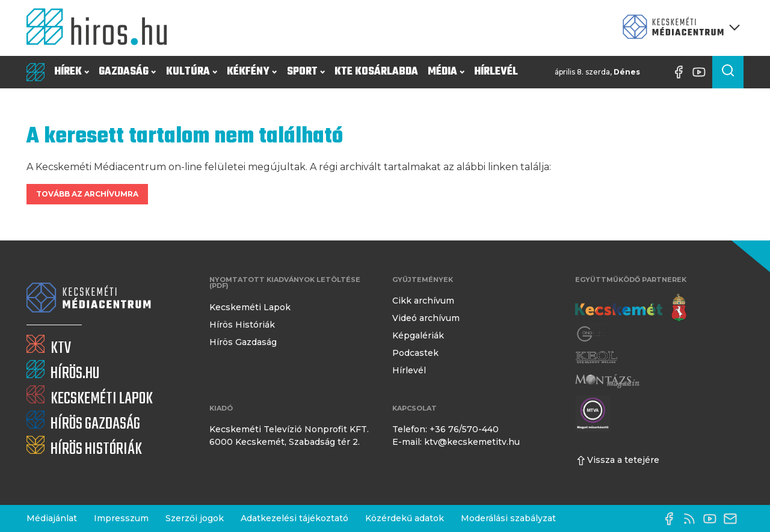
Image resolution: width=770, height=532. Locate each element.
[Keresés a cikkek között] (728, 72)
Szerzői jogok (195, 518)
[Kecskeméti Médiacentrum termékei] (679, 28)
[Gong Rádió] (592, 334)
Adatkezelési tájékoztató (294, 518)
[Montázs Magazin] (607, 381)
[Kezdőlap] (102, 28)
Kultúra (192, 72)
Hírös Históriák (242, 325)
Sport (306, 72)
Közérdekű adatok (405, 518)
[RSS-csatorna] (692, 519)
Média (446, 72)
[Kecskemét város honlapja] (631, 308)
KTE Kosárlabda (376, 72)
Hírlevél (496, 72)
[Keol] (596, 357)
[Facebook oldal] (682, 72)
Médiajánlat (52, 518)
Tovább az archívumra (87, 194)
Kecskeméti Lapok (250, 307)
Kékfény (252, 72)
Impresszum (121, 518)
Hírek (72, 72)
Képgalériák (418, 335)
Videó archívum (426, 318)
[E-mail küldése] (733, 519)
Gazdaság (127, 72)
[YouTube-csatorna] (702, 72)
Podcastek (415, 353)
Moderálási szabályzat (508, 518)
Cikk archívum (423, 301)
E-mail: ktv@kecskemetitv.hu (456, 442)
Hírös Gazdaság (243, 342)
